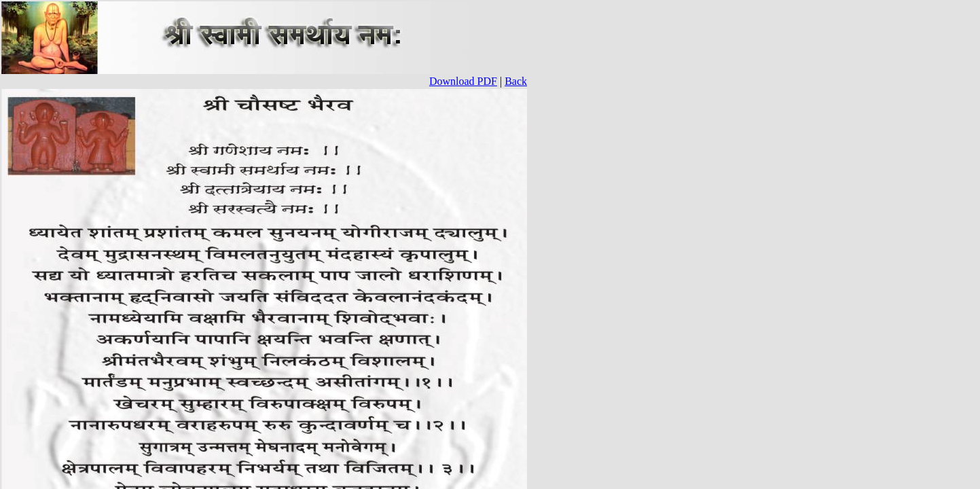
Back (516, 81)
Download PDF (463, 81)
